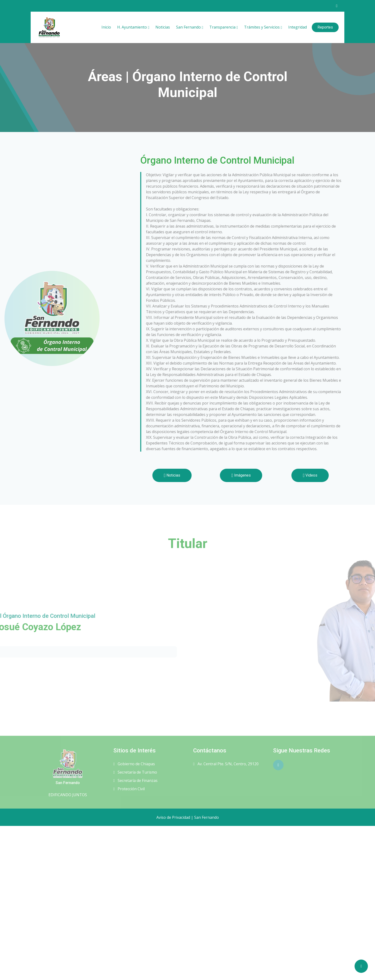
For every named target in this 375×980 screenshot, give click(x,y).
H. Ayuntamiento (132, 27)
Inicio (106, 27)
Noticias (163, 27)
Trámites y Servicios (262, 27)
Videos (337, 475)
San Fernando (188, 27)
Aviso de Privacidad (173, 817)
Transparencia (222, 27)
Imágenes (268, 475)
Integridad (298, 27)
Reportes (325, 27)
